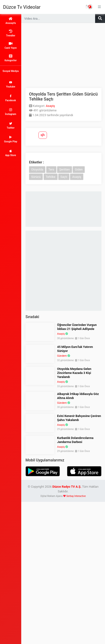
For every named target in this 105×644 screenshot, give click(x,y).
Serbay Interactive (76, 496)
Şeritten (65, 169)
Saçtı (64, 177)
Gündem (62, 356)
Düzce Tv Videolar (22, 7)
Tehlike (51, 177)
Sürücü (36, 177)
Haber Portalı (89, 7)
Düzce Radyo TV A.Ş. (67, 487)
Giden (79, 169)
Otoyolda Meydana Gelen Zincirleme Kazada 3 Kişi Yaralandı (74, 373)
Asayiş (50, 106)
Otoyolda (37, 169)
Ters (51, 169)
